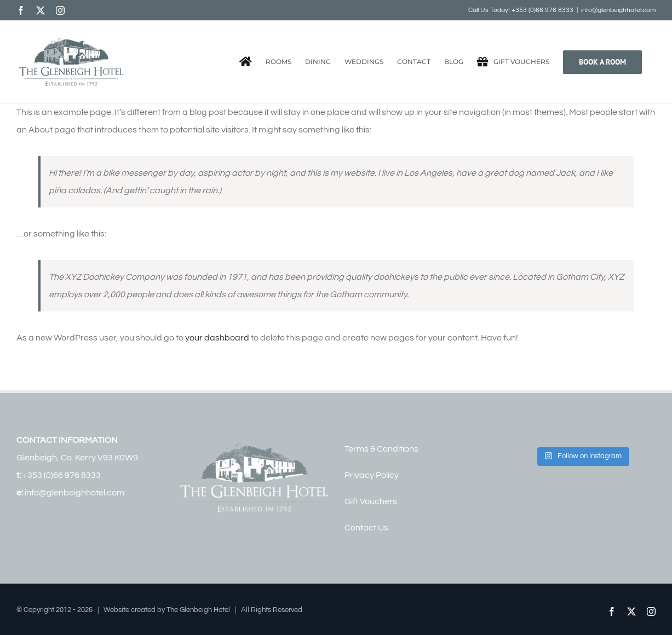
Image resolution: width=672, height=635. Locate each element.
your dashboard (217, 338)
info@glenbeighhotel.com (618, 10)
